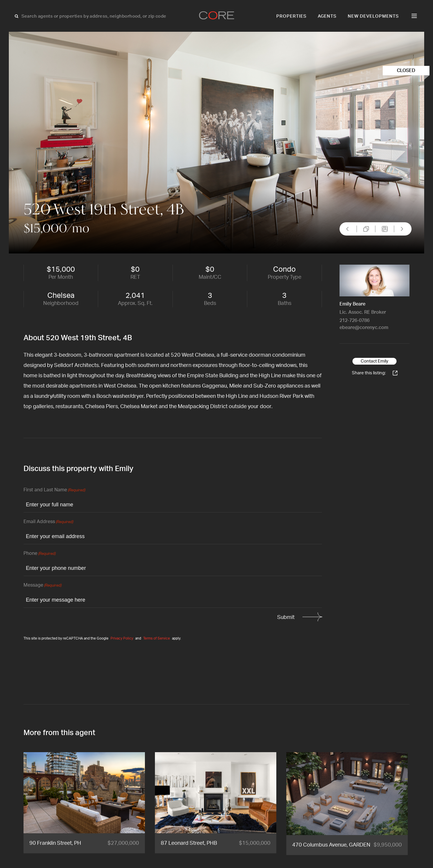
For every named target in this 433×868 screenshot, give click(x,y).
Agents (327, 16)
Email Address (48, 522)
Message (42, 586)
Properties (291, 16)
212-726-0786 (355, 321)
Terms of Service (157, 638)
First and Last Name (54, 490)
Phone (40, 554)
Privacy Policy (122, 638)
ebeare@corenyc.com (364, 328)
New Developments (373, 16)
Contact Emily (375, 361)
